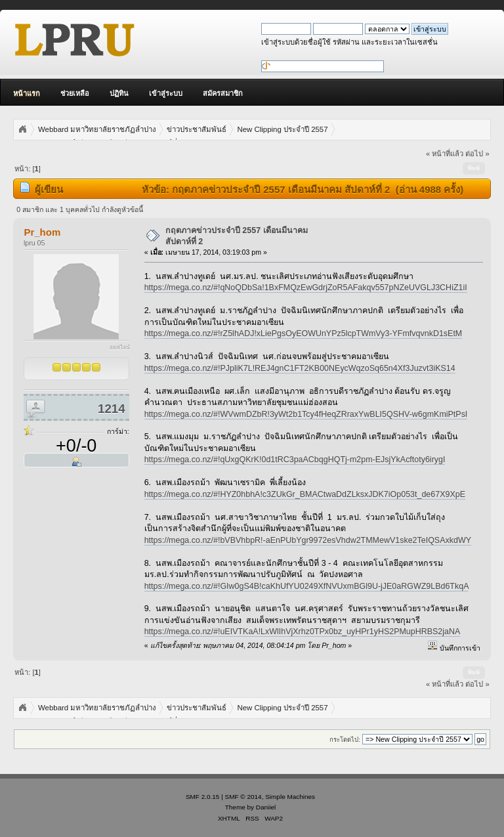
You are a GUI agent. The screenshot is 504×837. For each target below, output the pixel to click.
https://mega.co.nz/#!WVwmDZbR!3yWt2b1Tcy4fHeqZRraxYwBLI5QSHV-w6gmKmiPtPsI (306, 414)
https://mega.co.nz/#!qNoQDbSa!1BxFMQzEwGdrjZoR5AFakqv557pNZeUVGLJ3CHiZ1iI (306, 288)
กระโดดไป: (345, 740)
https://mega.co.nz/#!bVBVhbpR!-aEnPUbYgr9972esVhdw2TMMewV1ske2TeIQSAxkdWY (308, 540)
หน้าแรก (27, 93)
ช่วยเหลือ (75, 93)
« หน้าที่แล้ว (445, 154)
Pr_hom (42, 232)
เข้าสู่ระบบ (166, 93)
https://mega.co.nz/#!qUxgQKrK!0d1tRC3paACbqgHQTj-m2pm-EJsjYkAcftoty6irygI (295, 460)
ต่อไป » (477, 154)
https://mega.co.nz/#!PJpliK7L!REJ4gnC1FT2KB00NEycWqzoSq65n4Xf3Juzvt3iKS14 (300, 368)
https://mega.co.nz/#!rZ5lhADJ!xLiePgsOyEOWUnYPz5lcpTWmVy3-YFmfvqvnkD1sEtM (304, 333)
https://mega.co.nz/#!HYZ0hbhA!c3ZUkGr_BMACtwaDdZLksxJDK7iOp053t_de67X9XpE (305, 494)
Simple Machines (290, 797)
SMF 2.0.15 (203, 797)
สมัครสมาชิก (223, 93)
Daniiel (266, 807)
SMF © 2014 (243, 797)
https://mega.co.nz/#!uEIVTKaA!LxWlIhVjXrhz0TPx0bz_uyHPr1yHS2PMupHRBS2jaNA (303, 632)
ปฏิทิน (119, 93)
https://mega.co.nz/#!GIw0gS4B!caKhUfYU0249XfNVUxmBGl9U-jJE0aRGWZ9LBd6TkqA (307, 586)
